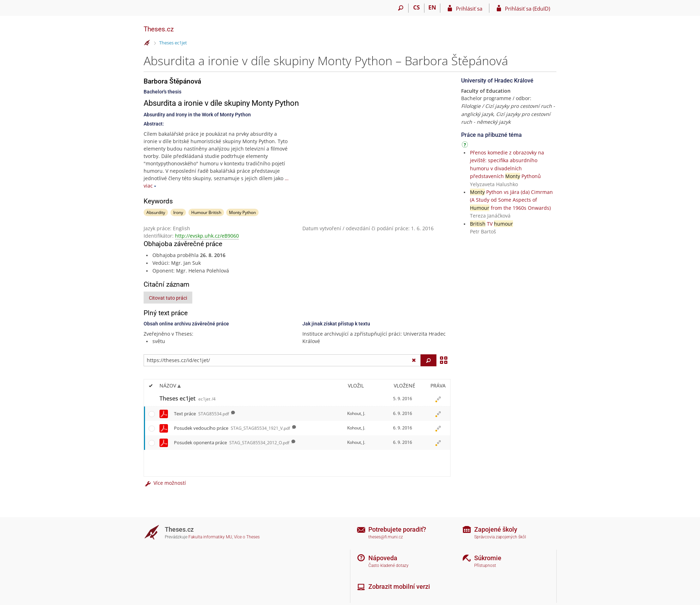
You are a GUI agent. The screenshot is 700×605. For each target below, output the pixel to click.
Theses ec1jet (173, 43)
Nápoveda (383, 558)
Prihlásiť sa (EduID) (527, 8)
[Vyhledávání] (401, 8)
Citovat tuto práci (168, 298)
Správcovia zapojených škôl (500, 537)
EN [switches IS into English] (432, 7)
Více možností (165, 483)
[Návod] (466, 146)
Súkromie (488, 558)
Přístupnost (485, 566)
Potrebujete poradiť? (397, 529)
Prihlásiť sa (469, 8)
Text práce (201, 414)
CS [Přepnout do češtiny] (417, 7)
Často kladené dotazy (388, 566)
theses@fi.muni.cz (386, 537)
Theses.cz (159, 29)
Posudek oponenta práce (232, 442)
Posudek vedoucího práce (232, 428)
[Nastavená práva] (438, 399)
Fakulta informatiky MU (210, 537)
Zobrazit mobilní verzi (399, 586)
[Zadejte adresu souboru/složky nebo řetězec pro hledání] (282, 360)
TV (491, 224)
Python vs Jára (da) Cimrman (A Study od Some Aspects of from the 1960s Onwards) (511, 200)
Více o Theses (247, 537)
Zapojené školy (496, 529)
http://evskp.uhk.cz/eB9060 (207, 236)
